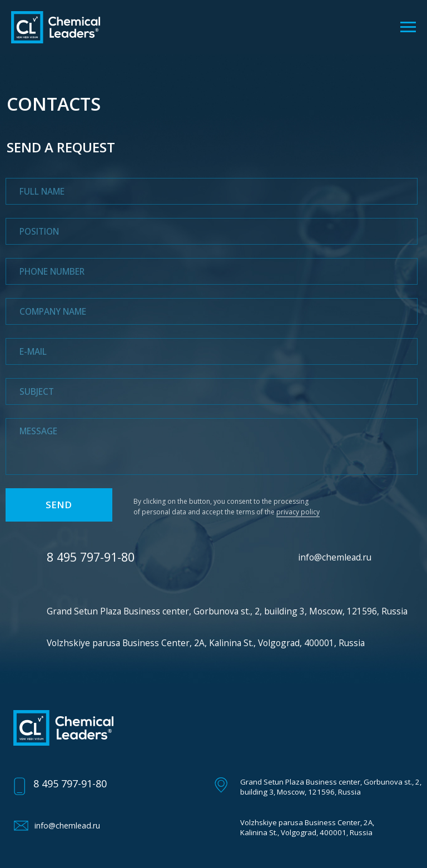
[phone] (212, 271)
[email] (212, 351)
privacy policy (298, 512)
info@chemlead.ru (335, 557)
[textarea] (212, 447)
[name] (212, 191)
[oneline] (212, 231)
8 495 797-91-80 (70, 783)
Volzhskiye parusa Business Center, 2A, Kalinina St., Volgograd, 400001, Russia (206, 643)
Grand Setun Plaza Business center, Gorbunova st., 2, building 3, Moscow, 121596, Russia (227, 611)
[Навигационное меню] (408, 27)
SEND (59, 505)
